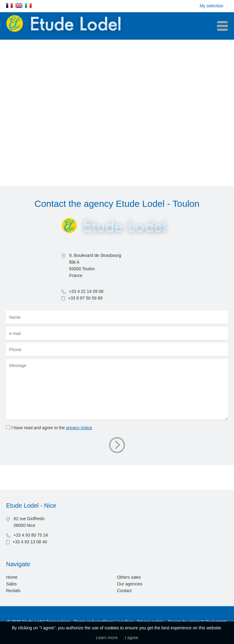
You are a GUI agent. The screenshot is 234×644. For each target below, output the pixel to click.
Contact (124, 591)
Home (12, 577)
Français (9, 5)
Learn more (107, 638)
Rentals (13, 591)
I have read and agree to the (52, 428)
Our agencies (130, 584)
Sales (11, 584)
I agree (132, 638)
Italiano (28, 5)
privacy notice (79, 428)
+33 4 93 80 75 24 (31, 535)
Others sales (129, 577)
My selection (211, 6)
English (19, 5)
